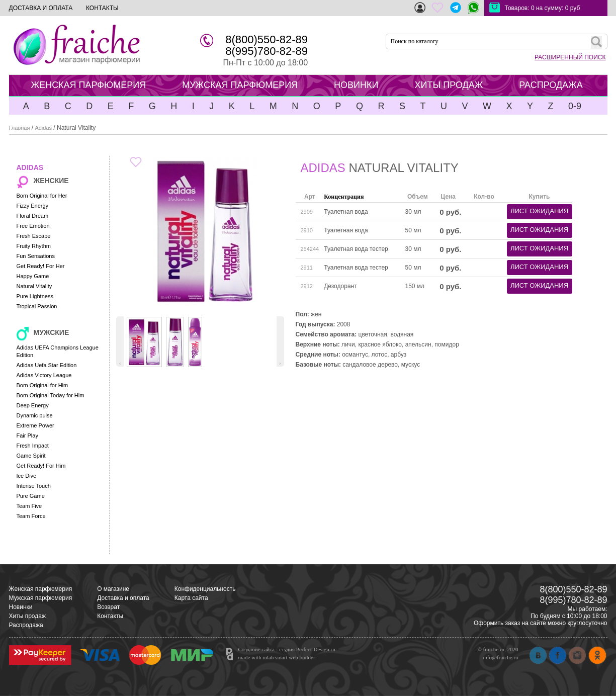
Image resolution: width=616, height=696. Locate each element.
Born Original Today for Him (51, 395)
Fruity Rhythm (34, 246)
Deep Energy (33, 405)
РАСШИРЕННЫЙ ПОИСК (570, 57)
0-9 (575, 106)
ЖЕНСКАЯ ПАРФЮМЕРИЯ (89, 85)
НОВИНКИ (356, 85)
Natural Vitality (34, 286)
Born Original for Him (42, 385)
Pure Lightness (35, 296)
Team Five (29, 506)
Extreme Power (35, 425)
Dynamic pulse (35, 415)
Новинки (21, 607)
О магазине (113, 589)
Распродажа (26, 625)
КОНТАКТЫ (102, 8)
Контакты (110, 616)
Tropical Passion (37, 306)
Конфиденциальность (205, 589)
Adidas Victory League (44, 375)
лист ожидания (539, 211)
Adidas (43, 128)
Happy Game (33, 276)
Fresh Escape (34, 236)
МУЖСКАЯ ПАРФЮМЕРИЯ (240, 85)
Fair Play (27, 436)
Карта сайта (191, 598)
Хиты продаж (27, 616)
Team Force (31, 516)
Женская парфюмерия (41, 589)
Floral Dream (33, 216)
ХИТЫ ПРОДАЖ (449, 85)
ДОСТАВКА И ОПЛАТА (41, 8)
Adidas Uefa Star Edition (47, 365)
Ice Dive (27, 476)
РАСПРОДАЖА (551, 85)
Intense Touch (34, 486)
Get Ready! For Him (41, 466)
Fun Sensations (36, 256)
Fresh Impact (33, 446)
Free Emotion (33, 226)
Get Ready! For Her (41, 266)
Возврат (108, 607)
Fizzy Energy (33, 206)
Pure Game (31, 496)
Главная (20, 128)
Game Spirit (31, 456)
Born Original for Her (42, 196)
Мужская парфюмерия (41, 598)
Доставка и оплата (123, 598)
